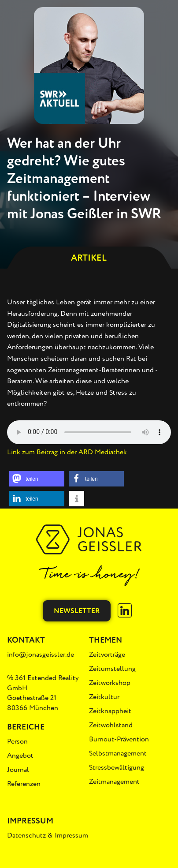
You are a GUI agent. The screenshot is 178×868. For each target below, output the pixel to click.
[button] (37, 479)
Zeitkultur (104, 697)
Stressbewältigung (117, 767)
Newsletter (77, 611)
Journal (18, 770)
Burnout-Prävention (119, 739)
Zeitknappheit (110, 711)
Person (17, 741)
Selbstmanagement (118, 753)
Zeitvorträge (107, 655)
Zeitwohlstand (111, 725)
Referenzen (24, 784)
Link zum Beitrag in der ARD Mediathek (67, 452)
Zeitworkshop (110, 683)
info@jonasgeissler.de (41, 655)
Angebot (20, 756)
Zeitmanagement (114, 782)
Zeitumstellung (112, 669)
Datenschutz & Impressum (48, 835)
